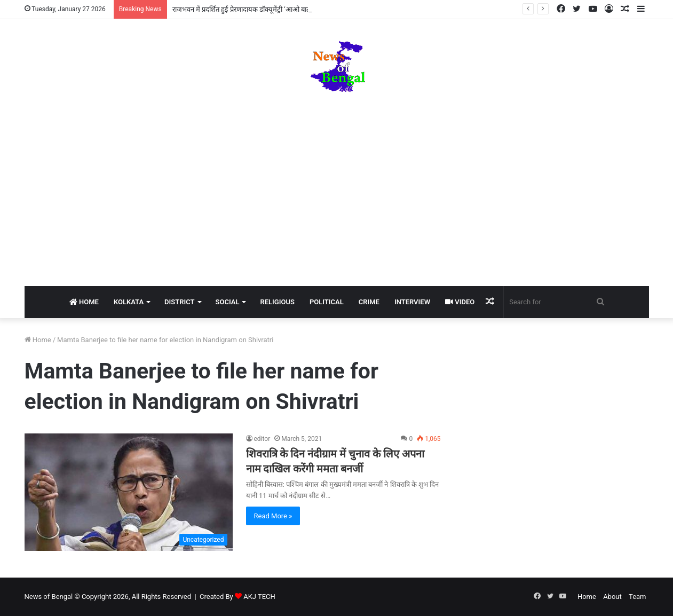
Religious (277, 302)
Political (327, 302)
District (179, 302)
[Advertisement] (337, 190)
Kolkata (129, 302)
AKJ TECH (259, 597)
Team (638, 597)
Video (460, 302)
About (612, 597)
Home (84, 302)
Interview (412, 302)
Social (228, 302)
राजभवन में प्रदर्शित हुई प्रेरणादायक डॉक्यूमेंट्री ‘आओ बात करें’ (247, 9)
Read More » (273, 516)
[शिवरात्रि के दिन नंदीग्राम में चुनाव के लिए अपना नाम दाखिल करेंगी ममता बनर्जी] (129, 492)
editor (262, 439)
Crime (369, 302)
